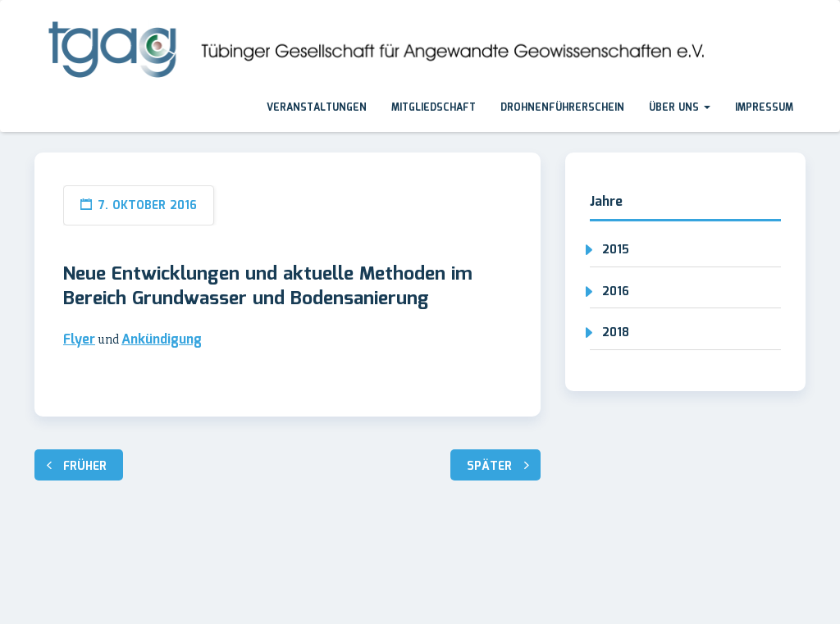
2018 (616, 333)
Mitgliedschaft (434, 108)
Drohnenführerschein (562, 108)
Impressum (764, 108)
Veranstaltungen (317, 108)
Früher (85, 467)
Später (489, 467)
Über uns (680, 108)
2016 (616, 292)
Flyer (79, 340)
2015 (616, 250)
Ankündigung (162, 340)
